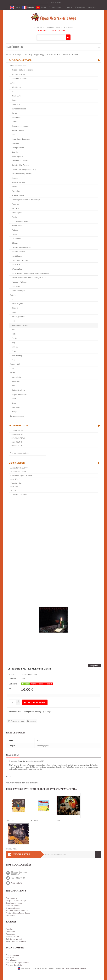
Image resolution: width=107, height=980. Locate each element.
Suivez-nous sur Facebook (16, 942)
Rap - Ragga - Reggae (38, 55)
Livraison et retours (13, 908)
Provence (15, 204)
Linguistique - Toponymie (21, 139)
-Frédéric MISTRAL (18, 438)
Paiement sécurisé (13, 906)
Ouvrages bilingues (19, 109)
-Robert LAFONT (17, 446)
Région (14, 343)
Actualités (92, 7)
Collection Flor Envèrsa (20, 165)
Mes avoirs (10, 958)
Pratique (14, 230)
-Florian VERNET (17, 435)
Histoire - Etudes (18, 131)
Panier (53, 31)
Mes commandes (12, 955)
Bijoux (14, 403)
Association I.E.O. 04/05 (19, 468)
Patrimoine (15, 191)
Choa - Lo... (11, 821)
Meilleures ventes (13, 937)
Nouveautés (11, 932)
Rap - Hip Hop (17, 356)
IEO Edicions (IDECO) (20, 260)
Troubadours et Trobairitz (21, 222)
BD (13, 92)
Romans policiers (18, 157)
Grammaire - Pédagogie (20, 126)
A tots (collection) (18, 148)
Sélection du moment (18, 66)
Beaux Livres (16, 96)
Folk (13, 321)
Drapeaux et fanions (19, 395)
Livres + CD (16, 105)
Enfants (14, 122)
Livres (12, 83)
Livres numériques (18, 291)
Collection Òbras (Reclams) (22, 174)
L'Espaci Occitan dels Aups (16, 901)
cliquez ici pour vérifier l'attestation (76, 969)
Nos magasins (11, 898)
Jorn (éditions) (17, 256)
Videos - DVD (15, 364)
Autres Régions (17, 304)
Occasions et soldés (19, 79)
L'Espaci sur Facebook (19, 494)
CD (25, 55)
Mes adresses (11, 960)
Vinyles (14, 351)
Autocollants (16, 377)
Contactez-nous (55, 7)
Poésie (14, 217)
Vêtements (15, 408)
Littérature (15, 144)
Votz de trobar (17, 226)
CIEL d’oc (14, 487)
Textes (14, 334)
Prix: (10, 689)
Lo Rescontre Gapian (18, 472)
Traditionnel (16, 338)
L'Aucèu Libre (16, 269)
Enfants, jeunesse (18, 317)
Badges (14, 412)
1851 (13, 135)
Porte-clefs (15, 382)
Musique (18, 55)
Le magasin (68, 7)
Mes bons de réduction (15, 965)
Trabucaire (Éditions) (19, 282)
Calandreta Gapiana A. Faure (21, 476)
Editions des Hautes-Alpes (21, 248)
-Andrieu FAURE (17, 431)
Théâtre (14, 235)
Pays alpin (15, 209)
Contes (14, 100)
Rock (13, 330)
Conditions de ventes (14, 903)
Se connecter (64, 31)
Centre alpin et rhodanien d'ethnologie (25, 200)
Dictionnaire (16, 118)
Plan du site (11, 916)
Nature (14, 187)
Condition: (12, 679)
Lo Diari (13, 491)
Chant (14, 312)
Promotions (10, 934)
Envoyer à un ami (17, 721)
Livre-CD (15, 347)
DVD (13, 369)
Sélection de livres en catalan (22, 70)
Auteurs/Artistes (19, 426)
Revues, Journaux (17, 416)
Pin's (13, 386)
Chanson (15, 308)
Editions (14, 243)
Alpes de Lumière (18, 252)
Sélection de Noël (18, 74)
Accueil (9, 55)
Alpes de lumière (18, 196)
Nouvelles (15, 152)
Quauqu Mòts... (12, 849)
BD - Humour (16, 87)
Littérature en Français (20, 161)
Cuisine (14, 113)
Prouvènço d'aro (17, 483)
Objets (12, 373)
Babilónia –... (36, 821)
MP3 (13, 360)
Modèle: (12, 674)
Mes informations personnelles (17, 963)
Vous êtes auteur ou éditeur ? (17, 911)
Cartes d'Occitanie (18, 390)
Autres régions (17, 213)
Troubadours (16, 239)
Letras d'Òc (16, 265)
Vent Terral (15, 286)
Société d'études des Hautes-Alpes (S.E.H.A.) (28, 278)
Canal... (59, 821)
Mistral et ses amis (18, 183)
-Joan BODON (16, 442)
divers (14, 399)
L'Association (80, 7)
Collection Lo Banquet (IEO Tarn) (24, 170)
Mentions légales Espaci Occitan (18, 913)
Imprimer (33, 721)
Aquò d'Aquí (15, 479)
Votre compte (43, 31)
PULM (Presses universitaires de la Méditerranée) (30, 273)
